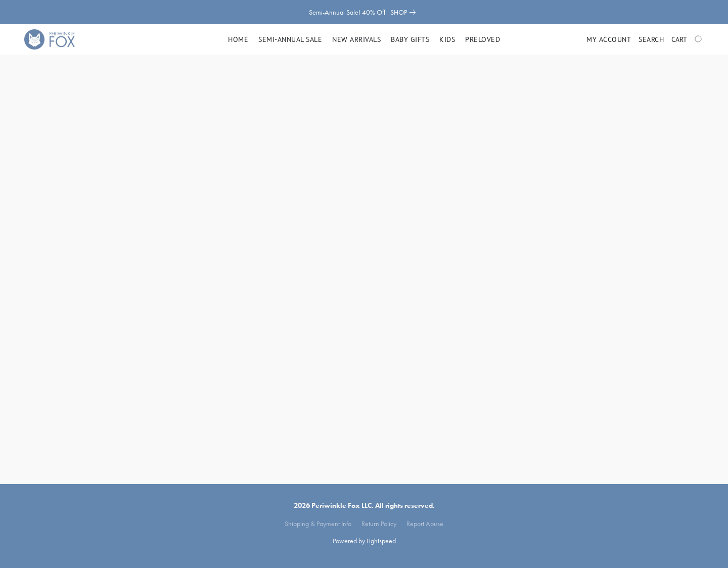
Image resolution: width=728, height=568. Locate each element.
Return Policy (379, 524)
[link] (405, 12)
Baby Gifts (410, 39)
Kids (447, 39)
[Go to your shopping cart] (688, 39)
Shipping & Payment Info (318, 524)
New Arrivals (356, 39)
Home (238, 39)
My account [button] (609, 39)
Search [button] (651, 39)
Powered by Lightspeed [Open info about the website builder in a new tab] (364, 541)
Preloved (483, 39)
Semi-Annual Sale (290, 39)
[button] (50, 39)
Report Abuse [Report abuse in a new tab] (425, 524)
